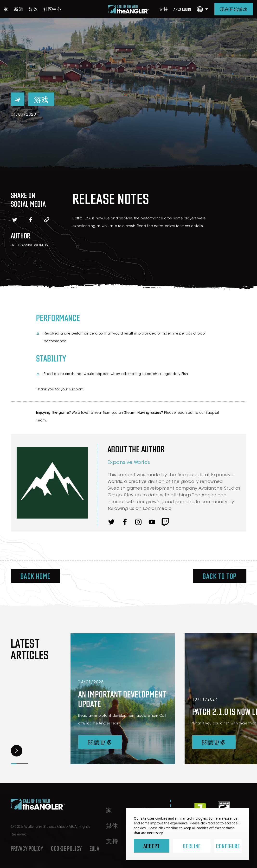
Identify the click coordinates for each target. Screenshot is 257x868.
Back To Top (220, 576)
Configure (228, 846)
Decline (192, 846)
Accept (152, 846)
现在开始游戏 (234, 9)
